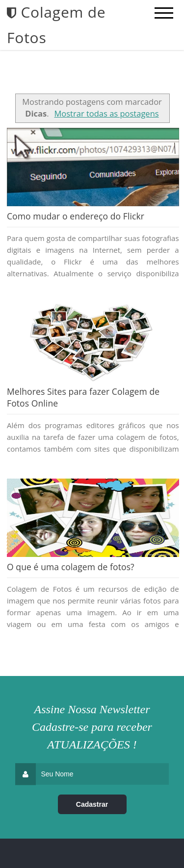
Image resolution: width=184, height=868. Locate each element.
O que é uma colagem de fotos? (71, 567)
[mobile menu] (164, 13)
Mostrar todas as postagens (106, 113)
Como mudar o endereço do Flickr (76, 216)
